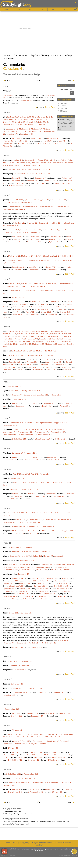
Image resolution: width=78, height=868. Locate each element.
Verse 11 (7, 508)
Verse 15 (7, 679)
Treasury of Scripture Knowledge (57, 55)
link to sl (39, 845)
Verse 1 (7, 112)
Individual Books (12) (65, 128)
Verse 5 (7, 279)
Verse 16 (7, 705)
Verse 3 (7, 195)
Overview (63, 106)
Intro (5, 86)
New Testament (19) (67, 123)
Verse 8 (7, 418)
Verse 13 (7, 608)
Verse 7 (7, 382)
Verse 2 (7, 156)
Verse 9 (7, 448)
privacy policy (24, 843)
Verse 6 (7, 327)
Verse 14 (7, 657)
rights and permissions (43, 843)
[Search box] (64, 93)
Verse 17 (7, 725)
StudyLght (14, 4)
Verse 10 (7, 469)
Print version (64, 103)
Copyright (63, 108)
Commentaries (20, 55)
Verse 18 (7, 769)
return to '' (46, 107)
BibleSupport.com (19, 814)
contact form (39, 851)
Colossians (9, 58)
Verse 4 (7, 251)
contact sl (58, 843)
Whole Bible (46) (66, 120)
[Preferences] (75, 9)
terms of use (10, 843)
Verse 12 (7, 543)
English (34, 55)
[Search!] (72, 93)
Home (7, 55)
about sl (68, 843)
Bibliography (64, 111)
